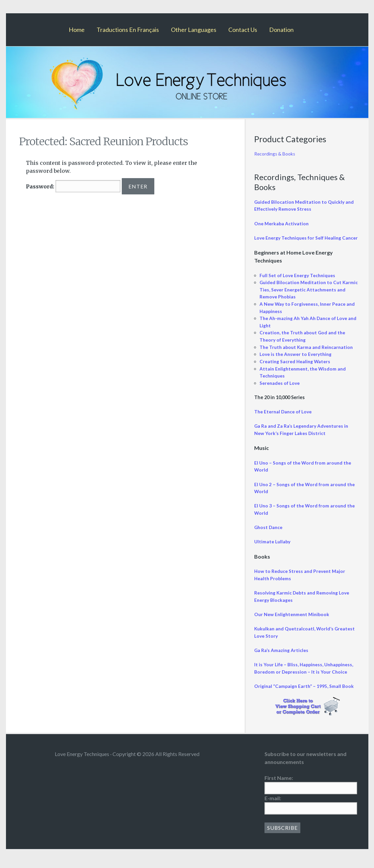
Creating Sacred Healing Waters (296, 368)
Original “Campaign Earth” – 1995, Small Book (304, 693)
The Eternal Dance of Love (284, 419)
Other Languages (194, 30)
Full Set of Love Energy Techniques (299, 282)
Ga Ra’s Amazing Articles (282, 657)
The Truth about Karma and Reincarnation (308, 354)
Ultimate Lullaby (273, 548)
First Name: (279, 785)
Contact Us (243, 30)
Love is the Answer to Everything (297, 361)
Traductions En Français (128, 30)
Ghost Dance (269, 534)
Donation (281, 30)
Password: (73, 186)
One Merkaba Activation (282, 223)
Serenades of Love (280, 390)
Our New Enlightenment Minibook (293, 621)
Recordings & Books (276, 154)
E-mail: (273, 805)
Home (77, 30)
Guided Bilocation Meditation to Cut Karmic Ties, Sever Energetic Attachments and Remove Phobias (307, 296)
